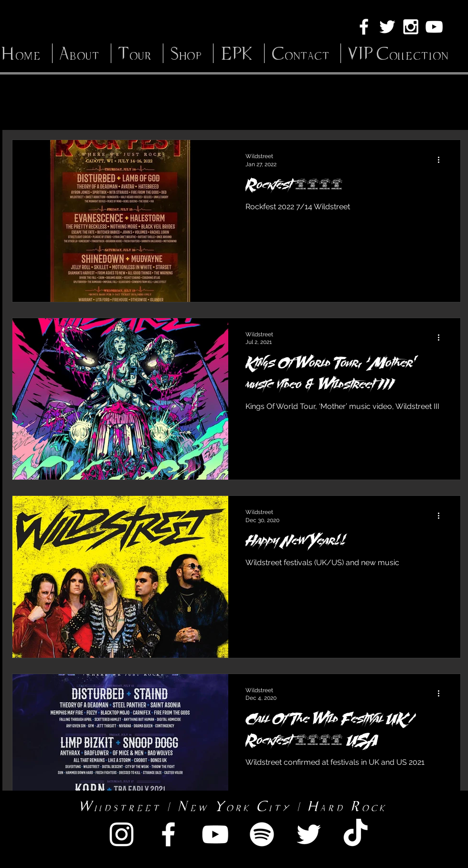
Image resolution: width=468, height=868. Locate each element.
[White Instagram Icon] (411, 27)
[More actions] (442, 160)
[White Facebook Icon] (364, 27)
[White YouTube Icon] (434, 27)
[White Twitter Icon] (387, 27)
